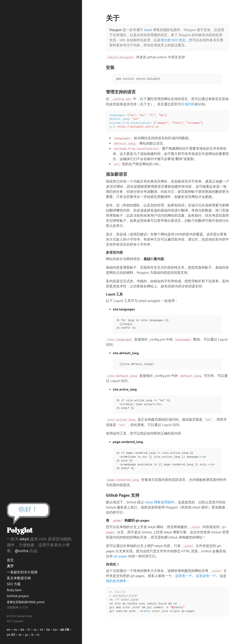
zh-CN (65, 630)
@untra (22, 551)
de (22, 630)
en (9, 630)
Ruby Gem (14, 590)
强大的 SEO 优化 (173, 40)
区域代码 (188, 104)
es (15, 630)
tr (38, 635)
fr (29, 630)
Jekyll (24, 539)
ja (26, 635)
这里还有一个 (206, 576)
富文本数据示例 (19, 578)
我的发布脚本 (116, 581)
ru (35, 630)
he (48, 630)
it (32, 635)
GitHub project (18, 596)
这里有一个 (184, 576)
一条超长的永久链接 (22, 572)
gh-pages (120, 556)
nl (41, 630)
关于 (10, 566)
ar (20, 635)
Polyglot (20, 530)
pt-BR (11, 635)
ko (55, 630)
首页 (10, 560)
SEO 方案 (14, 584)
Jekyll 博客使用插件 (160, 502)
